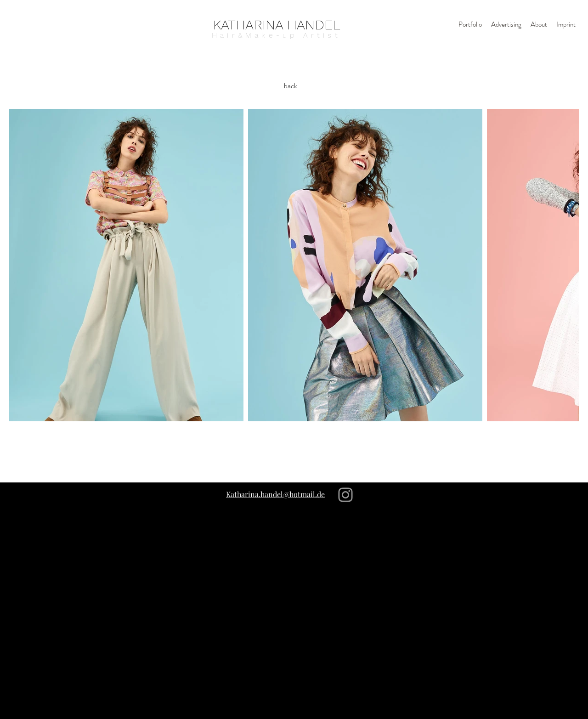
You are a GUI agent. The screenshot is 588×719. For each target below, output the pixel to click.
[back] (290, 86)
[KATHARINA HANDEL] (277, 25)
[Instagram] (345, 495)
